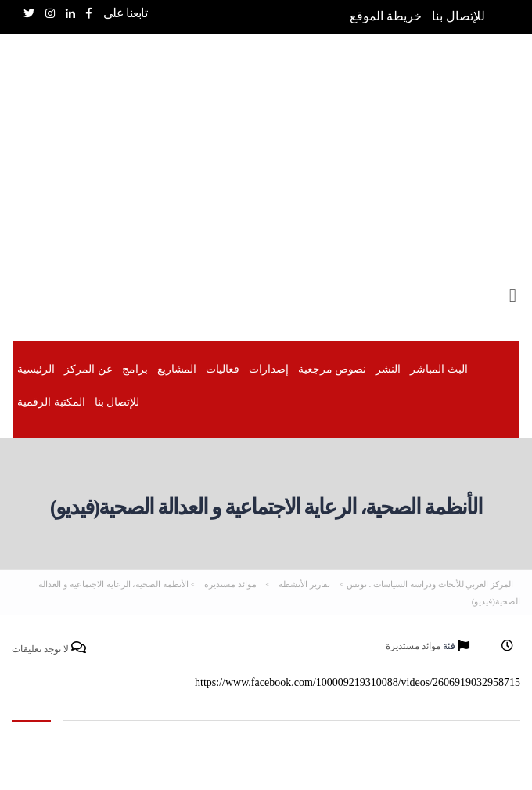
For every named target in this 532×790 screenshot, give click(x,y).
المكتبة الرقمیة (51, 402)
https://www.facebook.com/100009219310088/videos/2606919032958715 (358, 682)
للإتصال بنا (458, 16)
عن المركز (88, 369)
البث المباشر (439, 369)
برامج (135, 369)
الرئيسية (36, 369)
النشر (388, 369)
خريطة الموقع (386, 16)
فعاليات (223, 369)
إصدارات (269, 369)
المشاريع (177, 369)
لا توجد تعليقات (49, 649)
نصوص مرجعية (332, 369)
